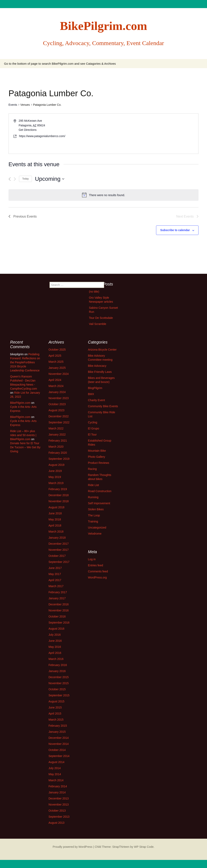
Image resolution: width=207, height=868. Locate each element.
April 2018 (55, 525)
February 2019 (58, 489)
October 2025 (57, 350)
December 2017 (59, 544)
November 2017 (59, 550)
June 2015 (55, 707)
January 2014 (57, 792)
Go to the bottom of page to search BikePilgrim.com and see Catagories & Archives (60, 64)
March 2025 (56, 362)
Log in (92, 559)
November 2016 (59, 610)
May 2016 (55, 647)
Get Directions (28, 130)
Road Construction (100, 491)
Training (93, 521)
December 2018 (59, 495)
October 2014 (57, 750)
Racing (92, 469)
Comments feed (98, 571)
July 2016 (55, 635)
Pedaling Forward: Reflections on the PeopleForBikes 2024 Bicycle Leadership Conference (25, 362)
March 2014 (56, 780)
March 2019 (56, 483)
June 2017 (55, 568)
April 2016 (55, 653)
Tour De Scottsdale (101, 318)
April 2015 (55, 714)
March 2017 (56, 586)
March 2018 (56, 532)
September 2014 (59, 756)
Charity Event (96, 400)
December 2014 (59, 738)
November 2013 (59, 805)
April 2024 (55, 380)
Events (13, 105)
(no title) (94, 292)
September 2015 (59, 695)
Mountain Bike (97, 451)
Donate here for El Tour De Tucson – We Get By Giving (25, 447)
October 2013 (57, 811)
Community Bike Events (103, 406)
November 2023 (59, 398)
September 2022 (59, 422)
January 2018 (57, 538)
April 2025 (55, 356)
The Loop (94, 515)
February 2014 (58, 786)
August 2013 (57, 823)
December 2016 (59, 604)
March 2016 (56, 659)
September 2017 (59, 562)
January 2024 (57, 392)
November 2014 (59, 744)
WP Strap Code (144, 847)
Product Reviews (99, 463)
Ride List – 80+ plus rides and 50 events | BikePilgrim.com (23, 435)
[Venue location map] (151, 134)
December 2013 (59, 798)
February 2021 (58, 441)
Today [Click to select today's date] (25, 179)
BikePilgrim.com (20, 403)
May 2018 (55, 519)
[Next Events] (15, 179)
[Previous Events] (10, 179)
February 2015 (58, 726)
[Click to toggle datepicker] (50, 179)
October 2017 (57, 556)
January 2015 (57, 732)
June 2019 (55, 471)
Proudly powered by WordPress (72, 847)
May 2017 (55, 574)
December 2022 (59, 416)
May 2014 (55, 774)
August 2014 (57, 762)
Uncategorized (97, 528)
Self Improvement (99, 503)
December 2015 (59, 677)
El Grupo (93, 428)
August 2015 (57, 701)
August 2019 (57, 465)
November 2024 (59, 374)
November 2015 (59, 683)
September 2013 (59, 817)
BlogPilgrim (95, 388)
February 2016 (58, 665)
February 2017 (58, 592)
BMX (91, 394)
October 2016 (57, 616)
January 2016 (57, 671)
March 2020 (56, 447)
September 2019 (59, 459)
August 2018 (57, 507)
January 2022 (57, 435)
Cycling (93, 422)
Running (93, 497)
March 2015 (56, 720)
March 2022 (56, 428)
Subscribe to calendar (175, 230)
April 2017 (55, 580)
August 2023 (57, 410)
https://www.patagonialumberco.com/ (42, 136)
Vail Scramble (98, 324)
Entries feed (96, 565)
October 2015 (57, 689)
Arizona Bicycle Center (102, 350)
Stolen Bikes (96, 509)
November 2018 (59, 501)
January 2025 (57, 368)
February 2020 (58, 453)
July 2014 (55, 768)
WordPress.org (97, 577)
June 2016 (55, 641)
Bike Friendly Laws (100, 372)
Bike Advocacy (97, 366)
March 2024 (56, 386)
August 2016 (57, 629)
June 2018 (55, 513)
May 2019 (55, 477)
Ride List (93, 485)
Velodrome (95, 534)
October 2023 (57, 404)
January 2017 (57, 598)
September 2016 (59, 623)
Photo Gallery (97, 457)
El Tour (92, 435)
